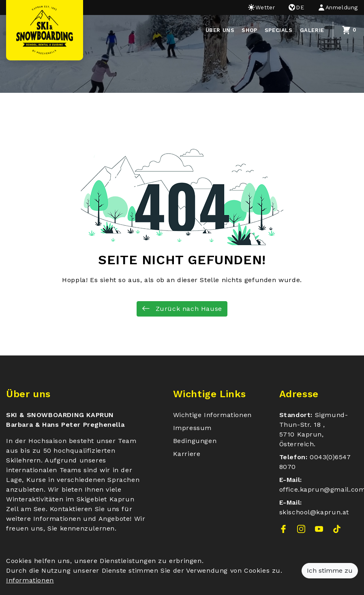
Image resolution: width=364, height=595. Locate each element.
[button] (334, 7)
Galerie (312, 30)
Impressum (192, 428)
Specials (279, 30)
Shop (249, 30)
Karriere (187, 454)
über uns (220, 30)
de (296, 7)
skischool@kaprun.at (314, 512)
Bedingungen (195, 441)
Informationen (30, 580)
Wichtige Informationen (212, 415)
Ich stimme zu (330, 570)
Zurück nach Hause (182, 308)
